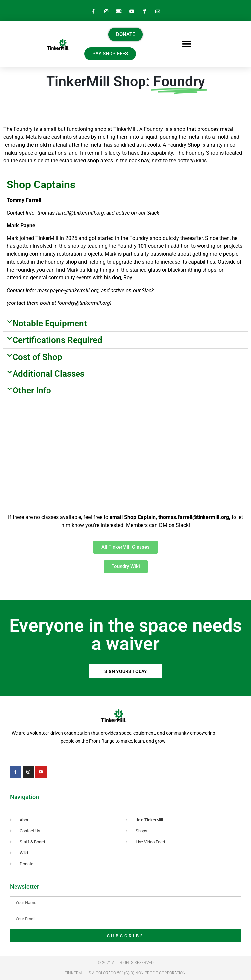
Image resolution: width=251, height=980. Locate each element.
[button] (187, 44)
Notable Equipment (50, 323)
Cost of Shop (37, 357)
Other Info (32, 390)
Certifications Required (57, 340)
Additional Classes (48, 374)
